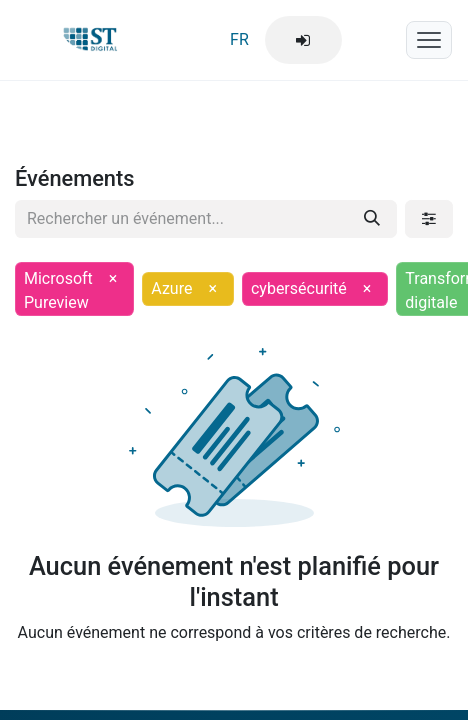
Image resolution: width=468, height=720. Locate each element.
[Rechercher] (372, 219)
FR (239, 39)
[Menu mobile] (429, 40)
